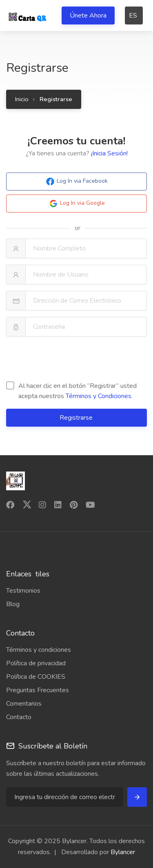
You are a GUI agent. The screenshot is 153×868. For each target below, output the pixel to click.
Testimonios (23, 591)
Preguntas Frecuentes (38, 690)
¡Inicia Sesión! (109, 153)
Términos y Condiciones (99, 396)
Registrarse (77, 418)
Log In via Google (77, 204)
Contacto (19, 717)
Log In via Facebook (76, 182)
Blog (13, 604)
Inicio (22, 99)
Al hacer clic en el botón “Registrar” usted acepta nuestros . (71, 391)
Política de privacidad (36, 663)
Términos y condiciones (39, 650)
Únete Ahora (88, 15)
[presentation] (68, 359)
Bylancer (123, 852)
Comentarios (24, 704)
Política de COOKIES (36, 677)
